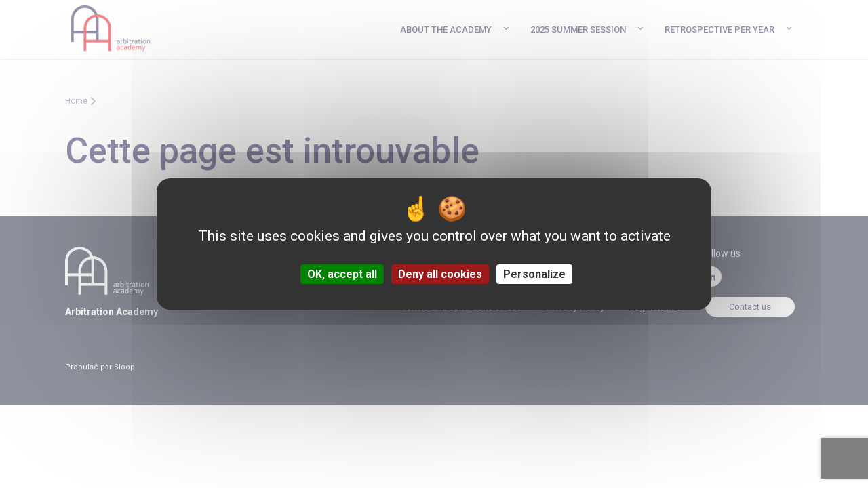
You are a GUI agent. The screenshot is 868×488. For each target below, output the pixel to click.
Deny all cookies (440, 274)
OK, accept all (342, 274)
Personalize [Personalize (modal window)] (534, 274)
